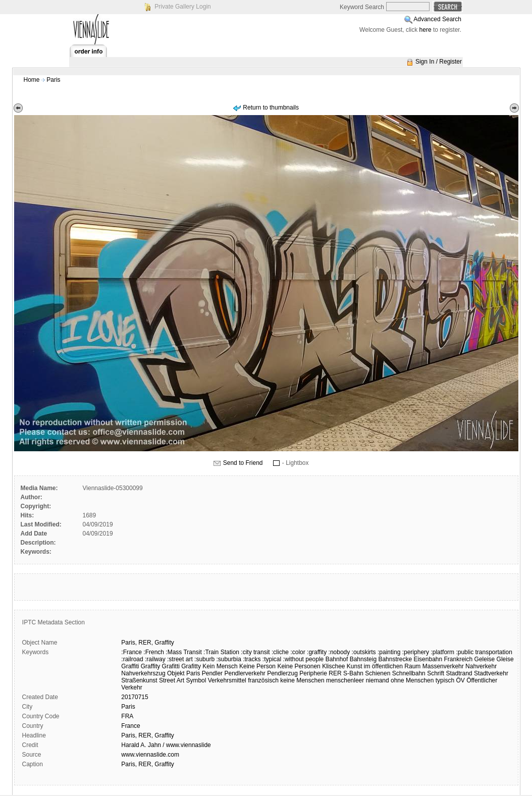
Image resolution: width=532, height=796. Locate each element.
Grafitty (191, 666)
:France (131, 652)
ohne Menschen (412, 680)
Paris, (129, 643)
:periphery (416, 652)
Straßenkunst (139, 680)
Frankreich (459, 659)
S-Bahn (353, 673)
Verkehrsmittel (227, 680)
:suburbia (228, 659)
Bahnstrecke (395, 659)
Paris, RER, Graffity (147, 735)
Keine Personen (299, 666)
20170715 (135, 697)
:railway (155, 659)
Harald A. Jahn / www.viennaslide (166, 745)
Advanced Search (437, 19)
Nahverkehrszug (143, 673)
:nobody (339, 652)
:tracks (252, 659)
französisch (263, 680)
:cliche (280, 652)
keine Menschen (302, 680)
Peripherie (313, 673)
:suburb (204, 659)
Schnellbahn (409, 673)
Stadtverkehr (491, 673)
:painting (389, 652)
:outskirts (364, 652)
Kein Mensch (220, 666)
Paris (53, 80)
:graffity (317, 652)
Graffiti (130, 666)
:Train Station (221, 652)
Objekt (176, 673)
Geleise (485, 659)
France (130, 726)
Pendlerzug (282, 673)
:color (298, 652)
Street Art (172, 680)
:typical (272, 659)
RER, (146, 643)
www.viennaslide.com (150, 755)
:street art (180, 659)
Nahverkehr (481, 666)
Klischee (333, 666)
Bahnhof (337, 659)
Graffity (164, 643)
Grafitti (171, 666)
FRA (127, 716)
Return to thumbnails (271, 108)
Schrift (436, 673)
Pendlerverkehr (245, 673)
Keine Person (257, 666)
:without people (304, 659)
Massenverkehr (443, 666)
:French (154, 652)
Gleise (505, 659)
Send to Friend (243, 463)
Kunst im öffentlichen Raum (384, 666)
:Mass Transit (183, 652)
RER (335, 673)
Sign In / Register (439, 62)
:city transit (255, 652)
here (425, 30)
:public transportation (484, 652)
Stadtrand (459, 673)
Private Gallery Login (182, 7)
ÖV (460, 680)
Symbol (196, 680)
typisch (445, 680)
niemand (378, 680)
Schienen (378, 673)
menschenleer (345, 680)
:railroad (132, 659)
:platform (442, 652)
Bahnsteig (363, 659)
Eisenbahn (428, 659)
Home (32, 80)
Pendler (212, 673)
